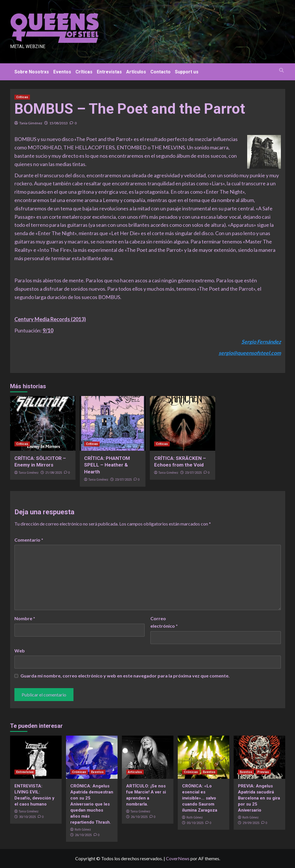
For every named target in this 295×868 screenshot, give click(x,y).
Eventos (62, 72)
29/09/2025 (251, 823)
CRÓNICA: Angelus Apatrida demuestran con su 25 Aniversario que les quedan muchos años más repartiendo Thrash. (92, 804)
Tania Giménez (31, 123)
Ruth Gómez (83, 829)
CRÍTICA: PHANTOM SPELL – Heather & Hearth (107, 465)
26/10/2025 (83, 835)
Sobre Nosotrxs (32, 72)
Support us (187, 72)
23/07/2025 (123, 480)
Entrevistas (109, 72)
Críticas (84, 72)
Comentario (29, 540)
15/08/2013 (58, 123)
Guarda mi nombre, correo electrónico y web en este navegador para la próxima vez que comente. (125, 676)
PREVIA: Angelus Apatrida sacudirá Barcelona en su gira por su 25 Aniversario (259, 798)
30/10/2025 (27, 817)
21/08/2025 (54, 473)
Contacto (160, 72)
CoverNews (178, 858)
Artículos (136, 72)
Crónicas (79, 772)
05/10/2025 (195, 823)
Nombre (25, 618)
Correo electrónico (164, 622)
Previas (263, 772)
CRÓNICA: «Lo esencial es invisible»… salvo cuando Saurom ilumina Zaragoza (200, 798)
